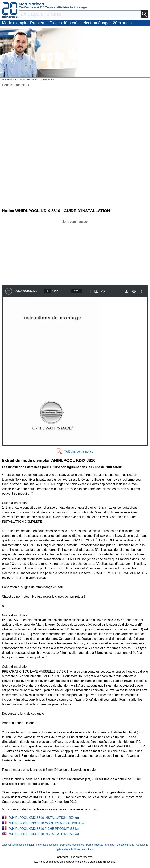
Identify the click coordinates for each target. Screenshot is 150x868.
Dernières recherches (72, 845)
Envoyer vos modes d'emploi (18, 845)
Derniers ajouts (95, 845)
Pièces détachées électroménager (80, 23)
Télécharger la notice (79, 452)
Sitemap (110, 845)
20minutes (122, 23)
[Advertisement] (75, 251)
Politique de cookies (82, 849)
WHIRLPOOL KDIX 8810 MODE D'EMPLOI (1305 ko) (46, 823)
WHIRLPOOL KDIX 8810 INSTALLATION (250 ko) (44, 818)
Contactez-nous (125, 845)
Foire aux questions (47, 845)
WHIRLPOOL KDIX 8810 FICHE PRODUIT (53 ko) (44, 829)
